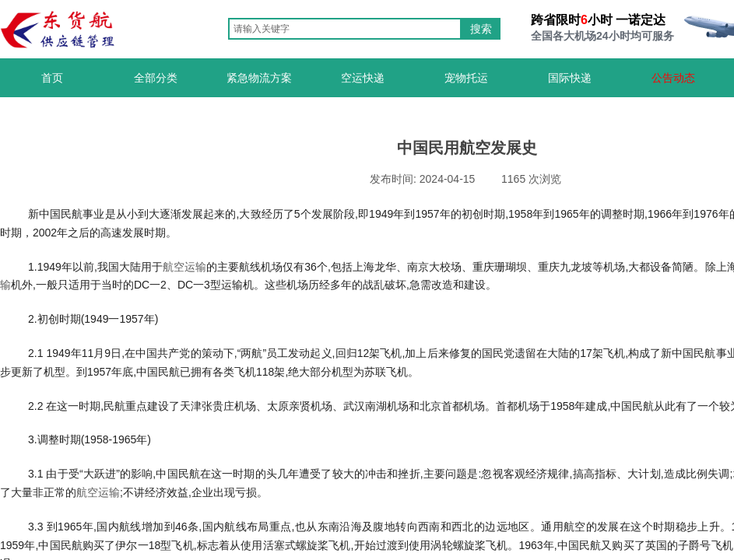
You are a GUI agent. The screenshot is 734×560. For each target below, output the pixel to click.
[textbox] (345, 29)
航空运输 (184, 267)
